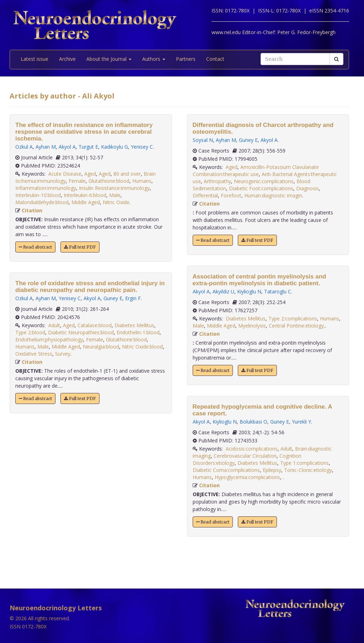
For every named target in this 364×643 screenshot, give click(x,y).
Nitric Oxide (116, 202)
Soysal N (203, 140)
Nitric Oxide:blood (142, 347)
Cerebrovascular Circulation (245, 456)
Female (77, 181)
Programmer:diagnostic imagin (273, 195)
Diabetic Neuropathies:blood (81, 332)
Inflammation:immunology (46, 188)
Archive (67, 59)
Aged (90, 174)
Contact (215, 59)
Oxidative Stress (34, 354)
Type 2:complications (293, 318)
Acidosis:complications (252, 449)
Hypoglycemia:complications (247, 477)
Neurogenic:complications (264, 181)
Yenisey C (142, 147)
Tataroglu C (278, 291)
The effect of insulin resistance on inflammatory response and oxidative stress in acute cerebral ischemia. (84, 132)
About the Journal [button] (109, 59)
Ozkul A (24, 147)
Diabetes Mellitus (134, 325)
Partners (186, 59)
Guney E (113, 298)
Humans (142, 181)
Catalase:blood (95, 325)
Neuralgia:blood (101, 347)
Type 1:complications (304, 463)
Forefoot (231, 195)
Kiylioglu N (249, 291)
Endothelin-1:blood (138, 332)
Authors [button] (154, 59)
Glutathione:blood (109, 181)
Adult (54, 325)
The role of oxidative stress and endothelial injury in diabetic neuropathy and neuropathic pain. (90, 287)
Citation (32, 210)
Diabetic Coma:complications (226, 470)
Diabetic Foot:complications (261, 188)
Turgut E (88, 147)
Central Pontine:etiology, (297, 326)
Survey (63, 354)
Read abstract (35, 247)
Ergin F (133, 298)
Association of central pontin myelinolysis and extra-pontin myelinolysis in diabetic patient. (259, 280)
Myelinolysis (252, 326)
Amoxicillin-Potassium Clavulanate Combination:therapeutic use (256, 171)
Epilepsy (272, 470)
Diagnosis (307, 188)
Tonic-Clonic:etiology (308, 470)
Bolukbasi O (253, 422)
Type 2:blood (30, 332)
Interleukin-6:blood (85, 195)
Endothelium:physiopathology (49, 339)
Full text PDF (80, 247)
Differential (205, 195)
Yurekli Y (301, 422)
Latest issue (34, 59)
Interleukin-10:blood (38, 195)
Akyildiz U (223, 291)
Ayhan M (46, 147)
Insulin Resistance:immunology (114, 188)
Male (115, 195)
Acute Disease (65, 174)
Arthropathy (217, 181)
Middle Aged (86, 202)
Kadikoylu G (114, 147)
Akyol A (67, 147)
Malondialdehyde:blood (42, 202)
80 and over (127, 174)
